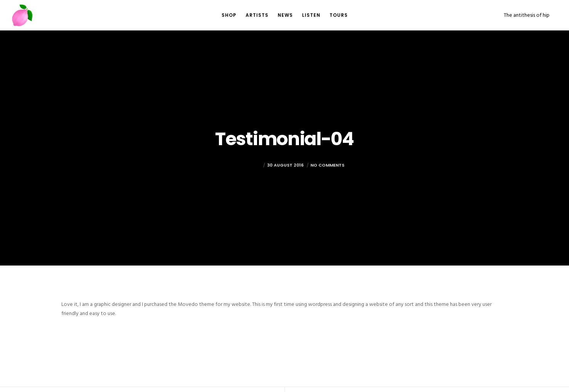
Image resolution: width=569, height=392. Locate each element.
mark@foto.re (243, 177)
